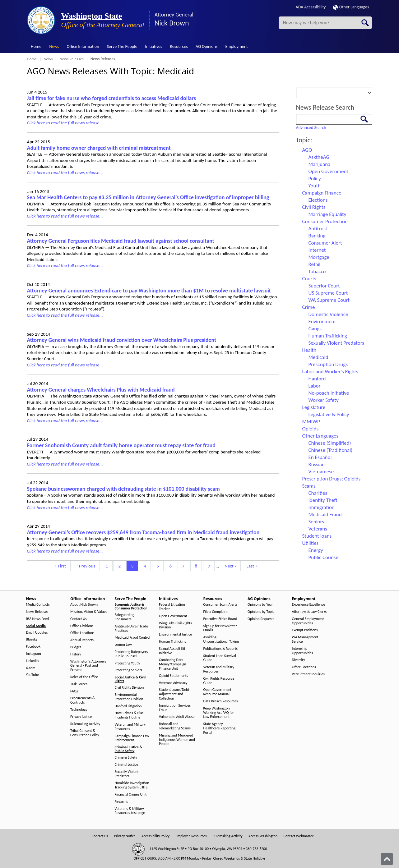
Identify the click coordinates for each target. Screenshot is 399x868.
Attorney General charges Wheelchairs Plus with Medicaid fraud (101, 390)
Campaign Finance (322, 193)
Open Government (328, 171)
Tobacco (317, 271)
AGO (307, 150)
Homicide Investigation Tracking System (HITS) (132, 785)
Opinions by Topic (261, 612)
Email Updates (37, 633)
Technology (79, 710)
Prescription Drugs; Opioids (332, 479)
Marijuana (320, 164)
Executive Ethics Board (220, 619)
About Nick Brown (84, 605)
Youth (315, 186)
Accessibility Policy (155, 836)
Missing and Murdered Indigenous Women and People (177, 740)
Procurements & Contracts (83, 700)
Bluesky (32, 639)
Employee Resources (191, 836)
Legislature (314, 407)
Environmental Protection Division (129, 697)
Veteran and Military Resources (130, 727)
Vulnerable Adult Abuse (177, 717)
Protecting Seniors (128, 670)
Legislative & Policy (329, 414)
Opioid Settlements (173, 676)
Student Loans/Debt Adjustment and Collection (174, 694)
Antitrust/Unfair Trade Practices (131, 629)
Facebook (33, 647)
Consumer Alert (325, 243)
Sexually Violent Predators (336, 343)
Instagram (34, 654)
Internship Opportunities (303, 651)
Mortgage (319, 257)
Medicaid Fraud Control (132, 638)
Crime (309, 307)
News (54, 46)
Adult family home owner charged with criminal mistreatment (99, 148)
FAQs (74, 691)
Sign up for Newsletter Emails (220, 628)
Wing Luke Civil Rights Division (175, 625)
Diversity (299, 660)
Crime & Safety (126, 758)
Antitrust (318, 229)
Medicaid (318, 357)
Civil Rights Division (129, 688)
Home (36, 46)
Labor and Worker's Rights (330, 372)
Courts (309, 279)
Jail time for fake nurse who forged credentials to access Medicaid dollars (111, 98)
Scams (309, 486)
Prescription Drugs (328, 364)
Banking (317, 236)
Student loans (317, 536)
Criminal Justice (127, 765)
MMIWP (311, 422)
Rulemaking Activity (85, 724)
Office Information (83, 46)
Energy (316, 550)
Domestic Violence (328, 314)
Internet (317, 250)
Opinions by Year (260, 605)
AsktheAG (319, 157)
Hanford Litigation (128, 706)
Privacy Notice (81, 717)
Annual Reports (82, 640)
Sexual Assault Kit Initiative (172, 651)
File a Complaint (216, 612)
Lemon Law (123, 645)
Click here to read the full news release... (65, 123)
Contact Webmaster (298, 836)
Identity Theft (323, 500)
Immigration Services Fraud (175, 708)
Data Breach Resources (221, 701)
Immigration (322, 507)
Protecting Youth (127, 663)
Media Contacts (38, 605)
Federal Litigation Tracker (172, 607)
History (76, 654)
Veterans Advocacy (173, 683)
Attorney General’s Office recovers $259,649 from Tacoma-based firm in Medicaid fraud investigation (143, 532)
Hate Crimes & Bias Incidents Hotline (129, 715)
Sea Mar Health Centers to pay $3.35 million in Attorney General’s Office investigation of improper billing (148, 197)
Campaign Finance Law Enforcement (132, 738)
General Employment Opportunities (308, 621)
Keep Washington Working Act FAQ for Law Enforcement (219, 713)
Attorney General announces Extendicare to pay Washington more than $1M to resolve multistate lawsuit (149, 291)
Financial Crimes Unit (131, 795)
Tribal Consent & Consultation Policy (85, 733)
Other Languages (351, 7)
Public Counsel (324, 557)
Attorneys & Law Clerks (309, 612)
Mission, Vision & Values (89, 612)
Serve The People (122, 46)
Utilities (311, 543)
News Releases (72, 59)
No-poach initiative (329, 393)
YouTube (32, 675)
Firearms (121, 802)
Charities (318, 493)
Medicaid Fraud (325, 514)
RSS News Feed (37, 619)
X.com (31, 668)
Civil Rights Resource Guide (219, 681)
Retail (315, 264)
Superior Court (324, 286)
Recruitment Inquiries (308, 674)
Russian (317, 464)
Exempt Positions (305, 630)
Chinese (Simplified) (330, 443)
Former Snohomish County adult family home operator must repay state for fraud (121, 445)
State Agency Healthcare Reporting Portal (219, 728)
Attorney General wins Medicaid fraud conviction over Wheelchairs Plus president (122, 340)
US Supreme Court (328, 293)
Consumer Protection (325, 221)
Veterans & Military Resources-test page (130, 811)
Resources (179, 46)
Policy (315, 179)
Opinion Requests (261, 619)
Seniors (316, 522)
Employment (237, 46)
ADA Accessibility (311, 7)
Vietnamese (321, 472)
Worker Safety (324, 400)
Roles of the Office (84, 677)
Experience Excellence (309, 605)
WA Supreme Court (329, 300)
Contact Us (79, 619)
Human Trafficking (328, 336)
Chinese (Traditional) (331, 450)
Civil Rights (314, 207)
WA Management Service (305, 639)
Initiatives (153, 46)
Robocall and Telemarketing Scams (175, 726)
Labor (315, 386)
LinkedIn (32, 661)
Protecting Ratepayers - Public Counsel (132, 654)
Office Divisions (82, 626)
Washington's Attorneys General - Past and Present (88, 666)
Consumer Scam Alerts (220, 605)
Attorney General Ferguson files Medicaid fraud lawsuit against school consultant (121, 241)
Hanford (317, 379)
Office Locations (82, 633)
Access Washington (263, 836)
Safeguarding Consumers (125, 617)
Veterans (318, 529)
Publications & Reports (220, 649)
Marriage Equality (327, 214)
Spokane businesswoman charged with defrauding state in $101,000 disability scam (123, 489)
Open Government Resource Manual (218, 692)
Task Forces (79, 684)
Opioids (311, 429)
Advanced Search (311, 128)
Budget (76, 647)
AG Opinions (207, 46)
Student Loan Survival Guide (220, 658)
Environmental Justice (175, 634)
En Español (320, 457)
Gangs (315, 329)
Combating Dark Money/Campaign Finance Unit (172, 664)
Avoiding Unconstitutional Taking (221, 639)
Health (309, 350)
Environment (322, 321)
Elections (318, 200)
